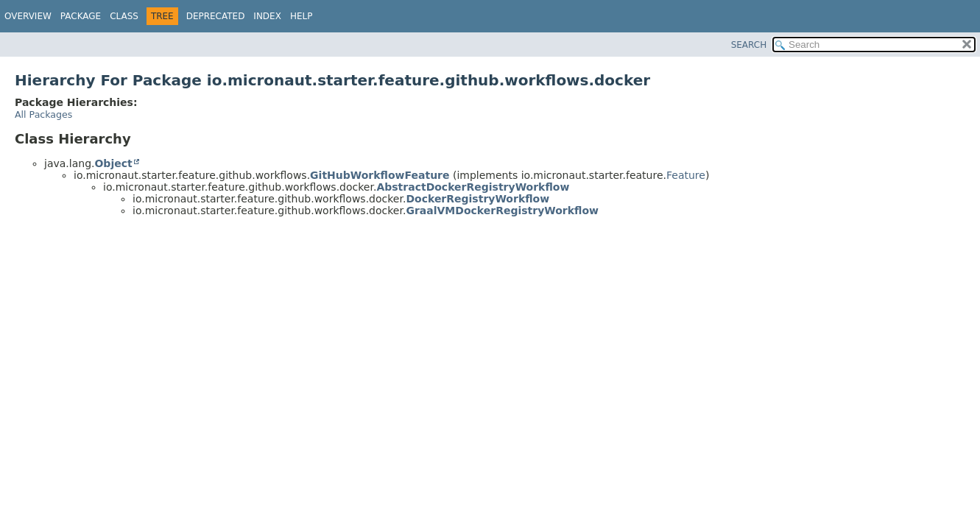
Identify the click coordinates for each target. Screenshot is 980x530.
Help (302, 16)
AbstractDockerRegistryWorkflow (473, 187)
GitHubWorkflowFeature (380, 175)
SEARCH (749, 45)
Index (267, 16)
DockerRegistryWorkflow (477, 199)
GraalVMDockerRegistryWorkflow (502, 211)
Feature (686, 175)
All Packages (43, 114)
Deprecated (216, 16)
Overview (28, 16)
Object (113, 163)
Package (81, 16)
